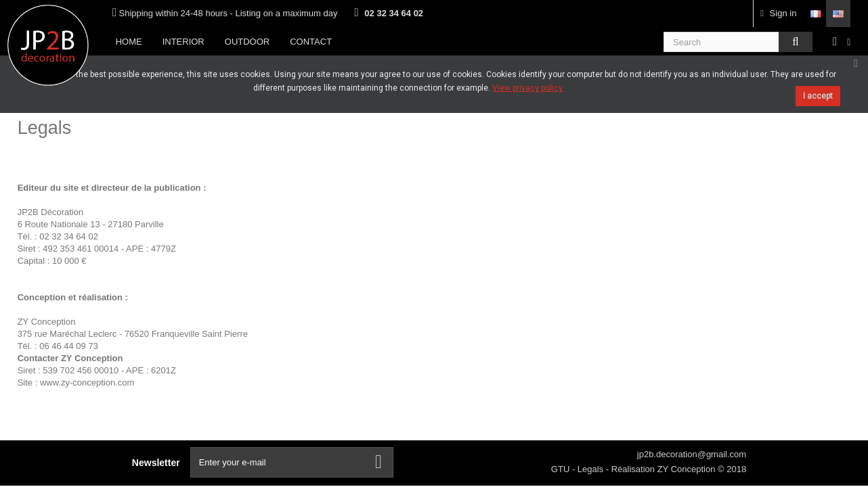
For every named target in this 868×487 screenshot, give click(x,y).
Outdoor (247, 42)
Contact (311, 42)
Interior (183, 42)
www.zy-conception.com (87, 382)
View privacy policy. (528, 88)
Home (129, 42)
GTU (562, 469)
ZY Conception (688, 469)
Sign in (778, 13)
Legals (592, 469)
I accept (818, 96)
